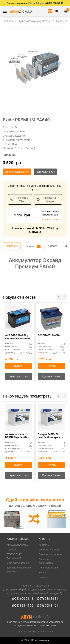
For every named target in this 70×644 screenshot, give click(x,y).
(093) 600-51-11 (23, 599)
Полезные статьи (48, 568)
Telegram (41, 3)
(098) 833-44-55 (23, 605)
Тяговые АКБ (14, 558)
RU (50, 11)
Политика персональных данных (35, 631)
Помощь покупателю (50, 554)
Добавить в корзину (17, 172)
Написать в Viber (19, 199)
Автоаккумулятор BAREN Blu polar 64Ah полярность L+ (17, 436)
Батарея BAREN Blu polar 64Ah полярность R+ (50, 436)
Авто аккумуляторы (17, 545)
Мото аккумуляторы (18, 563)
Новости (43, 577)
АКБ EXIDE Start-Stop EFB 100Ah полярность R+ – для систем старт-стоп (18, 337)
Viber (31, 3)
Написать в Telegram (46, 199)
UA (57, 11)
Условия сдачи (50, 219)
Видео (42, 572)
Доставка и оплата (49, 550)
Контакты (44, 545)
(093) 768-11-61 (48, 605)
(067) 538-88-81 (48, 599)
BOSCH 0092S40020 (49, 335)
